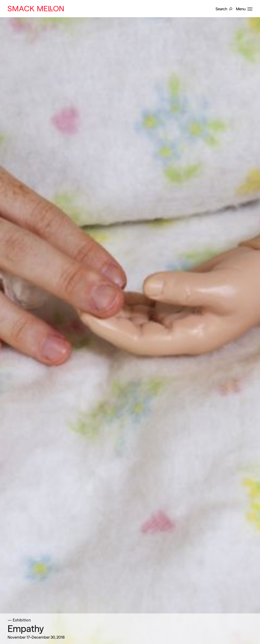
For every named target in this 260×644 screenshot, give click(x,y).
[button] (224, 9)
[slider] (130, 322)
